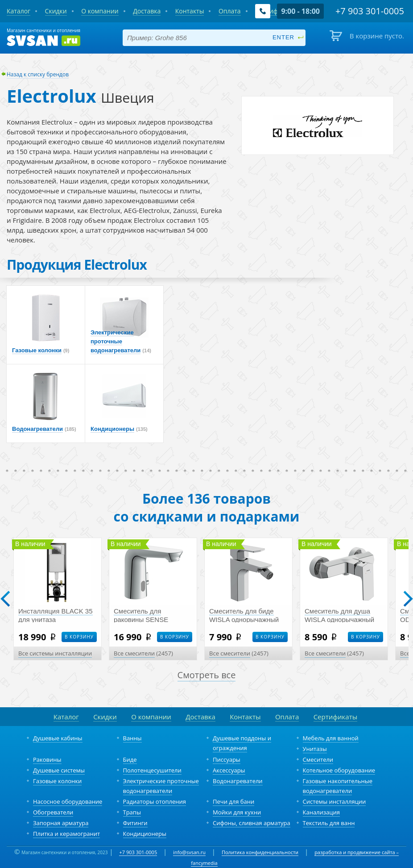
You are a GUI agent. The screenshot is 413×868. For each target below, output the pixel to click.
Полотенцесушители (152, 770)
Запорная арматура (61, 823)
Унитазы (315, 749)
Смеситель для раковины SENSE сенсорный (141, 620)
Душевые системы (59, 770)
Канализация (321, 812)
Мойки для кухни (237, 812)
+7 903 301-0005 (138, 852)
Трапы (132, 812)
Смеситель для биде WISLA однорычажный (244, 615)
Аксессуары (229, 770)
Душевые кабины (58, 738)
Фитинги (135, 823)
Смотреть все (207, 675)
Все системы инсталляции (55, 653)
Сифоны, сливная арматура (252, 823)
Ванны (132, 738)
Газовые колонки (57, 781)
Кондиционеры (145, 834)
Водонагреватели (238, 781)
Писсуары (227, 759)
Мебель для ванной (331, 738)
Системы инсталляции (335, 801)
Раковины (47, 759)
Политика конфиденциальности (260, 852)
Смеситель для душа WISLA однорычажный (339, 615)
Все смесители (134, 653)
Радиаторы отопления (155, 801)
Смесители (318, 759)
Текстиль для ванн (329, 823)
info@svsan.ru (189, 852)
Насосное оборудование (68, 801)
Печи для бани (233, 801)
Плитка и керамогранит (66, 834)
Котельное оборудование (339, 770)
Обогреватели (53, 812)
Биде (130, 759)
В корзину (79, 637)
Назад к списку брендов (38, 74)
